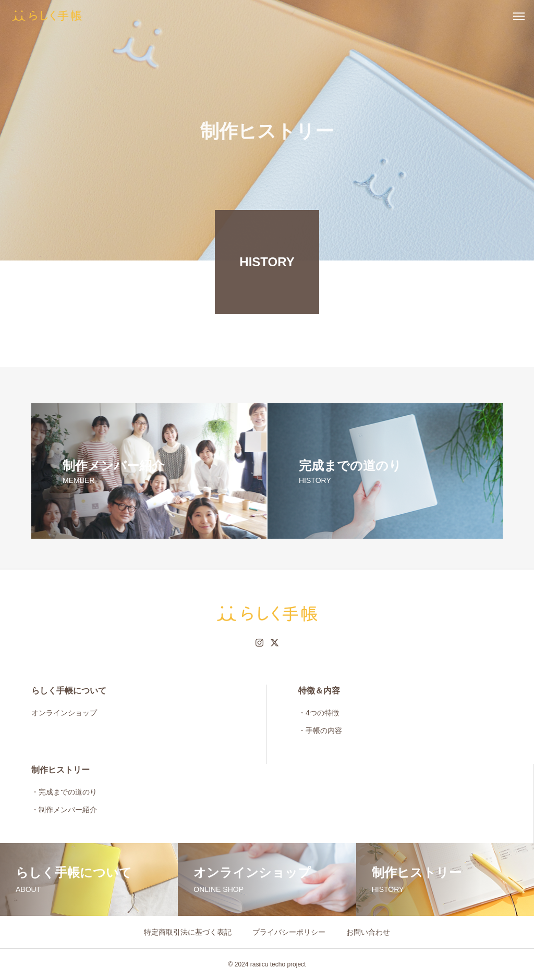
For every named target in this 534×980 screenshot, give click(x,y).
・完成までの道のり (64, 792)
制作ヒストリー (60, 770)
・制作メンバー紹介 (64, 810)
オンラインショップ (64, 713)
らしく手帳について (69, 691)
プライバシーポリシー (289, 932)
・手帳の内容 (320, 730)
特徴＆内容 (319, 691)
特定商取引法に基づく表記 (188, 932)
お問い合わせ (368, 932)
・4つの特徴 (319, 713)
